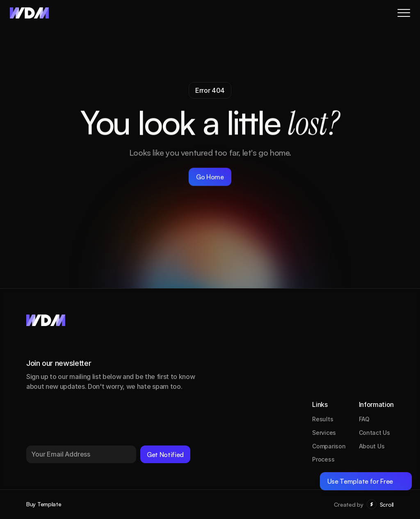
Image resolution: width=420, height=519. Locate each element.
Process (323, 459)
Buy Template (44, 504)
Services (324, 433)
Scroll (387, 504)
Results (323, 419)
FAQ (364, 419)
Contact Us (374, 433)
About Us (372, 446)
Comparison (329, 446)
